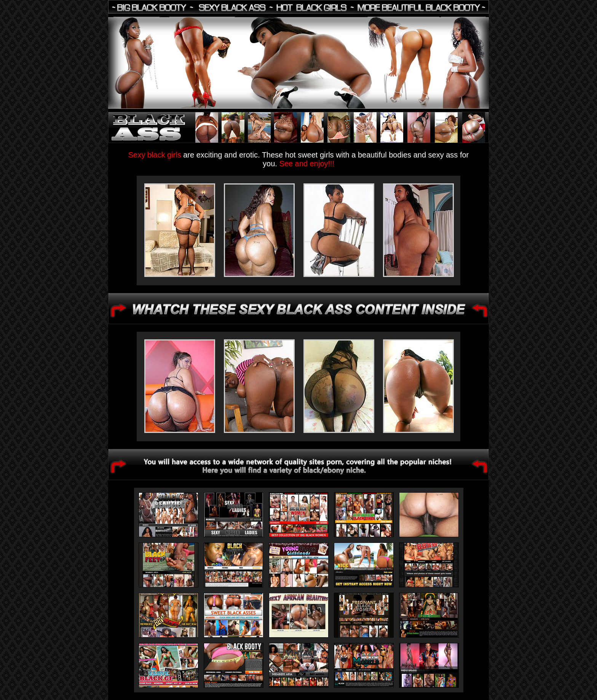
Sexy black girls (156, 155)
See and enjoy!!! (307, 164)
